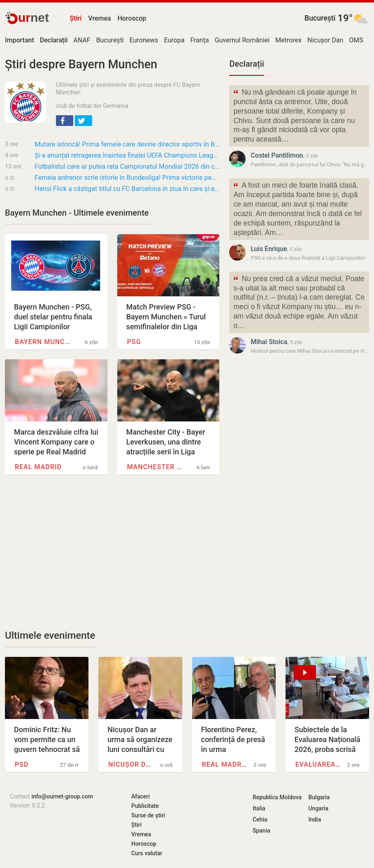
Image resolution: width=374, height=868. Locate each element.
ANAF (82, 40)
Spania (261, 831)
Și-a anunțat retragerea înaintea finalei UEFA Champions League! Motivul (127, 155)
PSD (22, 764)
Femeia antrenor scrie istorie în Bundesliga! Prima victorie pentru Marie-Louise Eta (127, 178)
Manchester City (156, 467)
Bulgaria (319, 797)
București (320, 18)
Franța (199, 40)
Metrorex (288, 40)
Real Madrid (38, 467)
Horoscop (132, 18)
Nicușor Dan (325, 40)
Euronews (144, 40)
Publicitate (145, 806)
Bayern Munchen (44, 342)
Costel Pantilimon (277, 155)
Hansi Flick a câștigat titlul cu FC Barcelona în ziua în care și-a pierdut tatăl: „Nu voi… (127, 189)
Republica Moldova (277, 797)
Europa (174, 40)
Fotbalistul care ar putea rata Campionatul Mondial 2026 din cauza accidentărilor (127, 166)
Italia (259, 808)
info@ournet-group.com (62, 796)
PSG (134, 342)
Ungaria (318, 808)
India (315, 819)
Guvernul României (242, 40)
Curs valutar (147, 853)
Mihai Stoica (269, 342)
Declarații (246, 64)
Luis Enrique (269, 249)
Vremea (99, 18)
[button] (65, 121)
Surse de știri (148, 815)
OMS (356, 40)
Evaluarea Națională (318, 764)
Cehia (260, 819)
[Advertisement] (112, 552)
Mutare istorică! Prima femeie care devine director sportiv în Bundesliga (127, 144)
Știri (75, 18)
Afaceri (141, 796)
